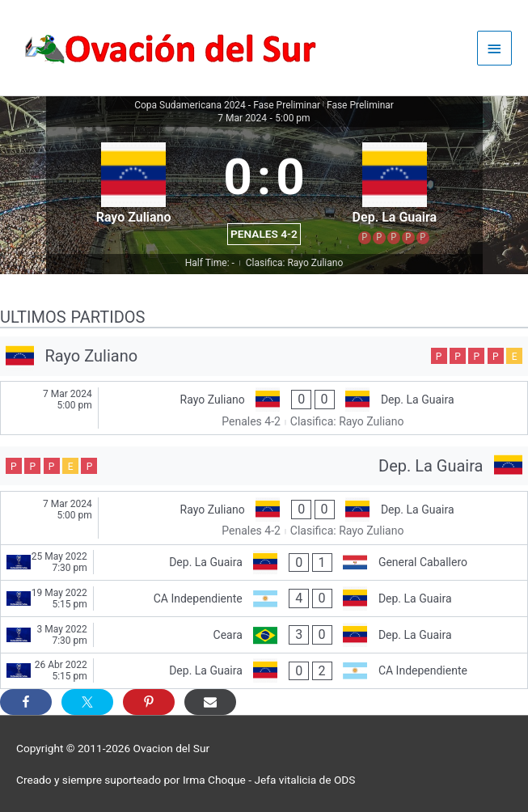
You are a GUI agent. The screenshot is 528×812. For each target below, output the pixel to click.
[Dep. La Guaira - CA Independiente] (264, 671)
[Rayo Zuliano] (264, 356)
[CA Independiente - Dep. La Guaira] (264, 598)
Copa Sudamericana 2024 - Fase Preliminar (227, 105)
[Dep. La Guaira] (264, 466)
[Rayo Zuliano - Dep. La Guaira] (264, 408)
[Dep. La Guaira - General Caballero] (264, 563)
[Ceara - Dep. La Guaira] (264, 635)
